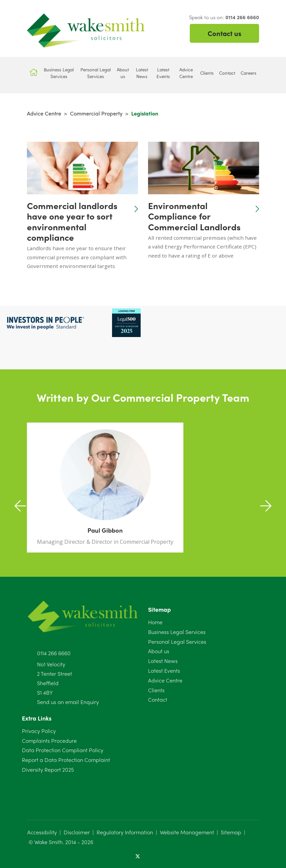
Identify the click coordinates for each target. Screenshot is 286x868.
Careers (248, 73)
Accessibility (42, 832)
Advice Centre (44, 113)
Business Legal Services (177, 632)
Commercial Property (96, 113)
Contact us (224, 33)
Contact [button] (227, 73)
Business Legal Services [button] (59, 73)
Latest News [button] (142, 73)
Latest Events (164, 671)
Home (155, 622)
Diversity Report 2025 (48, 770)
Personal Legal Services (177, 642)
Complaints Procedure (49, 741)
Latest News (163, 661)
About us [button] (123, 73)
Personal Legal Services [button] (96, 73)
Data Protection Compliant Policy (63, 750)
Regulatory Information (125, 832)
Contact (158, 699)
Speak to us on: (224, 17)
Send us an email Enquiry (68, 702)
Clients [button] (207, 73)
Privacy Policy (39, 731)
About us (159, 651)
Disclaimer (77, 832)
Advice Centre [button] (186, 73)
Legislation (145, 113)
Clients (156, 690)
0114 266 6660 (54, 653)
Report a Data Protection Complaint (66, 760)
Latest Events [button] (163, 73)
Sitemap (231, 832)
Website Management (187, 832)
